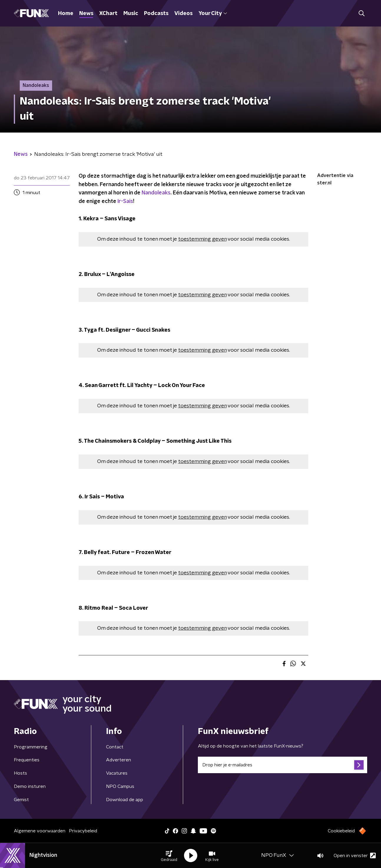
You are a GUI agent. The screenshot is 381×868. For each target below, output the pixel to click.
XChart (108, 14)
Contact (115, 747)
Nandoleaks (156, 193)
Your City (213, 14)
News (86, 14)
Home (66, 14)
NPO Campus (120, 786)
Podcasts (156, 14)
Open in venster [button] (355, 855)
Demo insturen (30, 786)
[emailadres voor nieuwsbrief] (283, 765)
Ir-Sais (125, 201)
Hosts (20, 773)
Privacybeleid (83, 831)
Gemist (21, 800)
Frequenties (27, 760)
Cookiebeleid (341, 831)
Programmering (31, 747)
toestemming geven (202, 239)
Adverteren (119, 760)
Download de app (125, 800)
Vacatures (117, 773)
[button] (169, 856)
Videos (183, 14)
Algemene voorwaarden (40, 831)
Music (131, 14)
